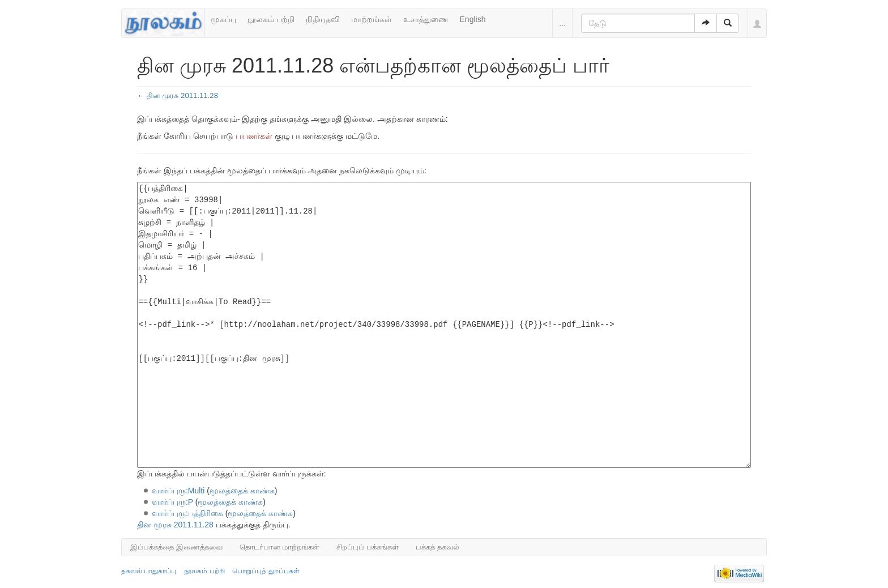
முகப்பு (223, 19)
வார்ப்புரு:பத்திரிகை (187, 513)
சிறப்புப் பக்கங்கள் (368, 547)
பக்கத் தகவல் (437, 547)
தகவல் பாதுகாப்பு (149, 571)
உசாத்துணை (426, 19)
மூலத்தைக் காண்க (242, 491)
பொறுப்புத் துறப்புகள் (266, 571)
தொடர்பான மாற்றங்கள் (280, 547)
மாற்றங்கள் (372, 19)
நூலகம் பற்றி (271, 19)
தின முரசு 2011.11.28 (182, 95)
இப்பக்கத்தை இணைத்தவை (176, 547)
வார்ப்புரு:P (172, 502)
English (473, 19)
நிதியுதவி (323, 19)
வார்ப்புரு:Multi (178, 491)
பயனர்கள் (254, 136)
